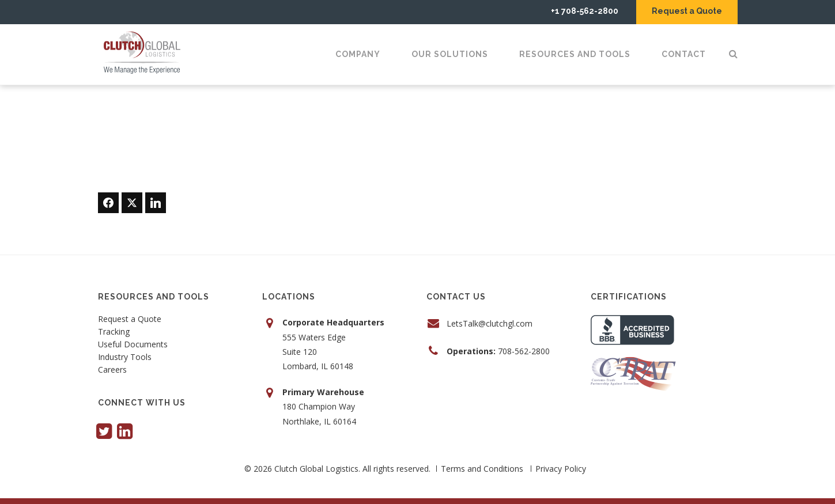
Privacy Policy (561, 469)
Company (358, 54)
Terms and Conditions (482, 469)
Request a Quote (687, 11)
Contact (684, 54)
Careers (112, 370)
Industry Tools (125, 358)
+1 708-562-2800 (585, 11)
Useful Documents (133, 345)
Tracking (114, 332)
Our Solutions (450, 54)
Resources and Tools (575, 54)
